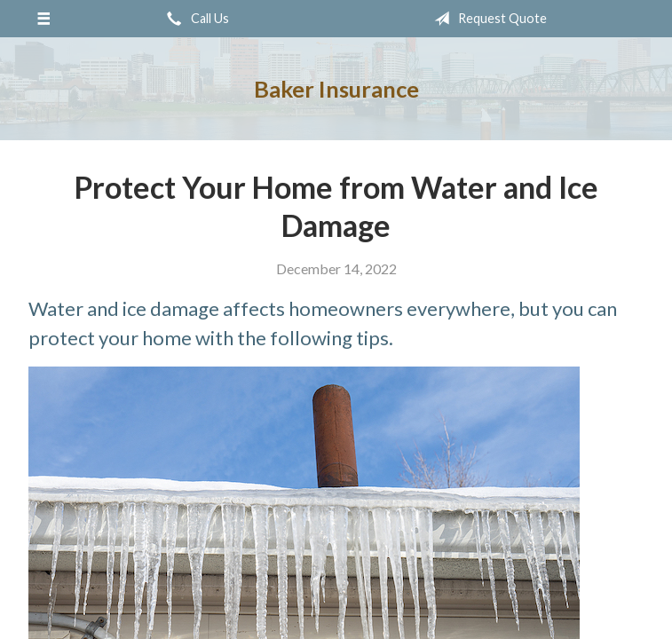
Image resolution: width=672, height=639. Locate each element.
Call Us (194, 19)
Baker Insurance (336, 89)
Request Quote (487, 19)
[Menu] (44, 19)
